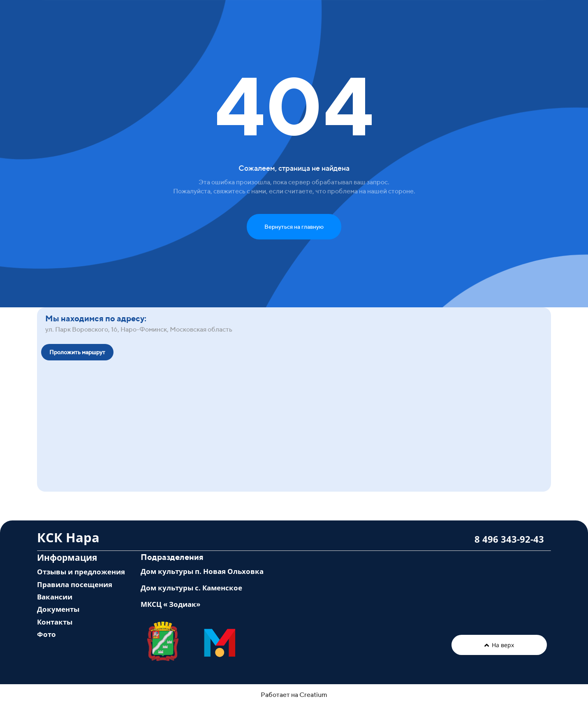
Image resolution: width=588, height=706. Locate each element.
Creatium (313, 695)
